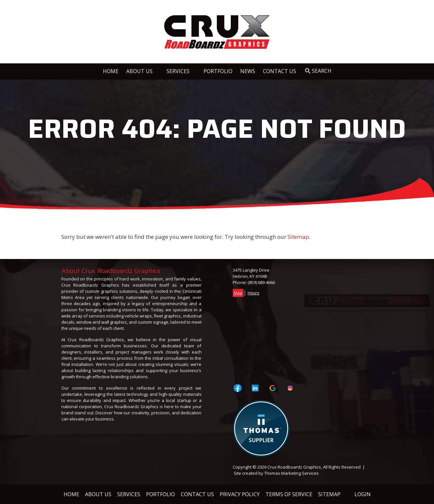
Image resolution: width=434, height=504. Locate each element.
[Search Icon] (318, 71)
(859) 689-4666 (261, 282)
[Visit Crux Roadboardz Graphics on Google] (273, 388)
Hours (254, 293)
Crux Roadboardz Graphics (294, 467)
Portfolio (161, 494)
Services (129, 494)
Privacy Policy (240, 494)
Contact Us (197, 494)
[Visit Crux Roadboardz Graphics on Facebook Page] (238, 388)
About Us (98, 494)
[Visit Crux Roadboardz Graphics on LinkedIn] (255, 388)
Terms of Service (289, 494)
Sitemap (298, 237)
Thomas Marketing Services (291, 473)
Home (71, 494)
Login (363, 494)
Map (238, 293)
